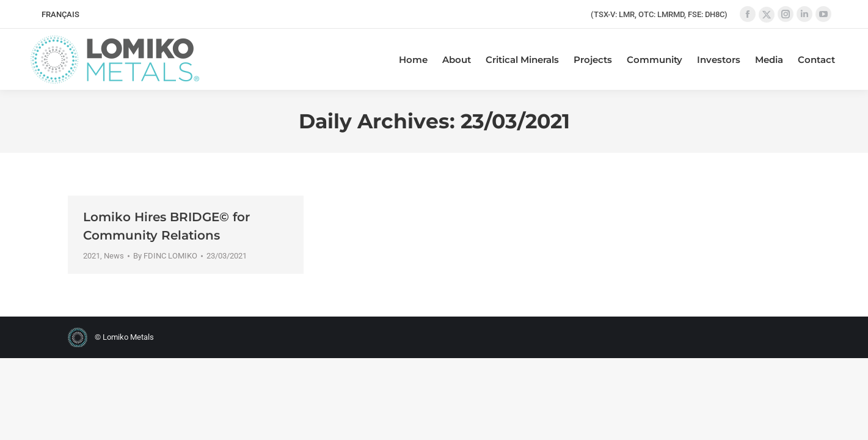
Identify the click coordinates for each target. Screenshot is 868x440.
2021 (92, 256)
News (114, 256)
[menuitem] (60, 14)
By (165, 256)
